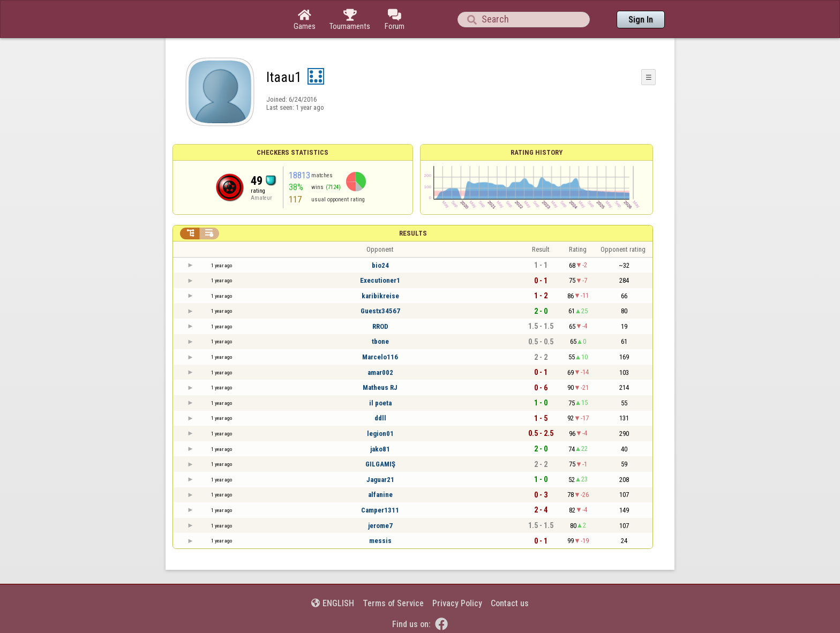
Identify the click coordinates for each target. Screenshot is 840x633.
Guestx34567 (380, 311)
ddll (380, 418)
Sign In (641, 20)
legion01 (380, 434)
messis (380, 541)
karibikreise (380, 296)
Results (413, 233)
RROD (380, 326)
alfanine (380, 495)
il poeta (380, 403)
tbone (380, 341)
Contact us (510, 603)
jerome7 (380, 526)
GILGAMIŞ (380, 464)
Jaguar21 (380, 480)
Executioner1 (380, 280)
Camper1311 (380, 510)
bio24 (380, 265)
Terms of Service (393, 603)
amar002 (380, 372)
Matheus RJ (380, 387)
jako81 (380, 449)
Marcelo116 (380, 357)
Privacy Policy (457, 603)
